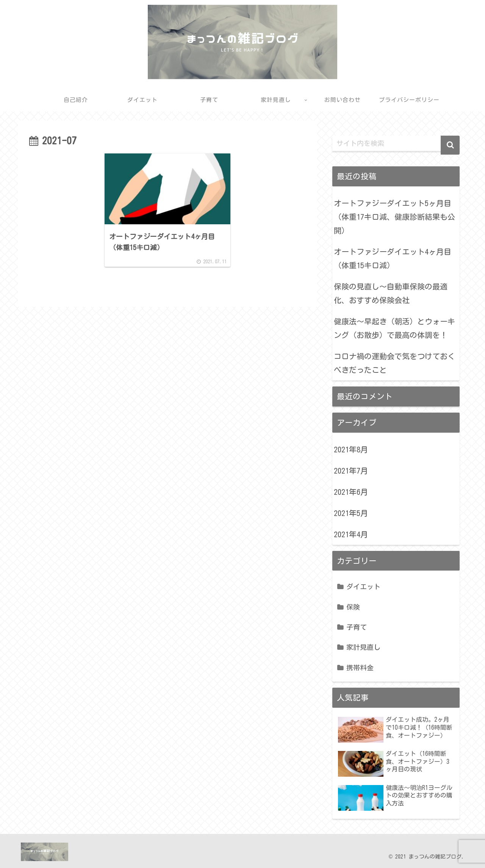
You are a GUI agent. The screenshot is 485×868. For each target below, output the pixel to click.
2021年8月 (351, 449)
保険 (353, 607)
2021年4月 (351, 534)
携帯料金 (360, 668)
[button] (450, 145)
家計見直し (363, 647)
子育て (357, 627)
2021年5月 (351, 513)
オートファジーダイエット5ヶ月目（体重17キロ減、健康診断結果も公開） (394, 217)
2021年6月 (351, 492)
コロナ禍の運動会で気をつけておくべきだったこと (394, 363)
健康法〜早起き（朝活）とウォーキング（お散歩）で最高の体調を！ (394, 328)
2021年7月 (351, 471)
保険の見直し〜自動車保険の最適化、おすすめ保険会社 (391, 293)
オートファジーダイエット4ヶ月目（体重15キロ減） (393, 258)
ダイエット (363, 586)
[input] (396, 143)
